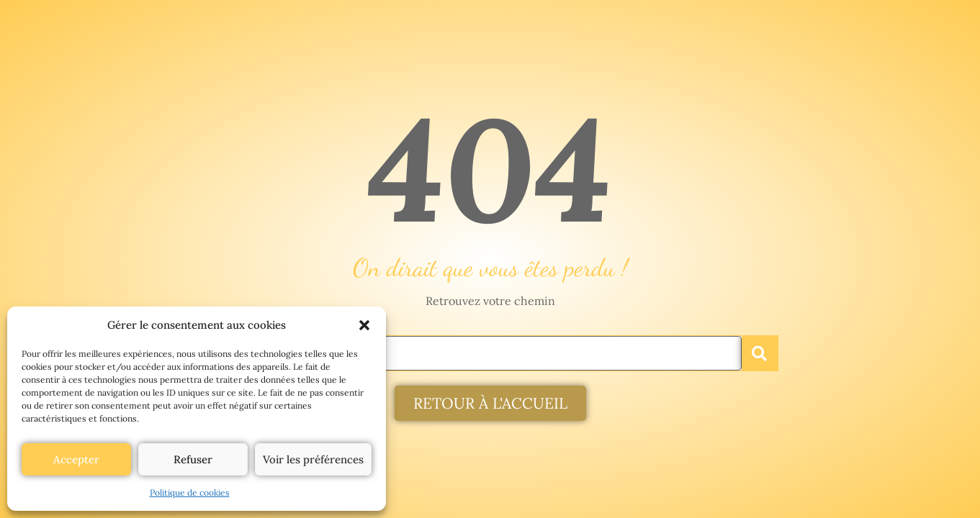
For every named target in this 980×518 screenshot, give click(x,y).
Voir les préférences (313, 459)
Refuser (193, 459)
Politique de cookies (190, 492)
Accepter (76, 459)
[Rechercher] (760, 353)
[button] (364, 325)
